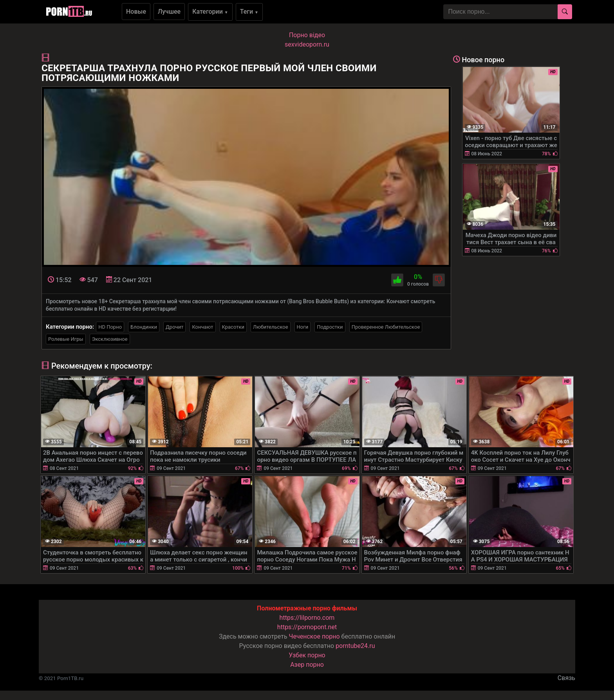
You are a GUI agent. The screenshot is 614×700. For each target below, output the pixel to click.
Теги (249, 12)
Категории (210, 12)
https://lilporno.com (307, 618)
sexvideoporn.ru (307, 44)
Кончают (202, 327)
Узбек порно (307, 655)
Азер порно (307, 665)
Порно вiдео (307, 35)
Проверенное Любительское (386, 327)
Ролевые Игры (66, 339)
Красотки (233, 327)
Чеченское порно (314, 636)
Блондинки (144, 327)
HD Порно (110, 327)
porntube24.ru (355, 646)
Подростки (330, 327)
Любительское (271, 327)
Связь (566, 678)
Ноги (303, 327)
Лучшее (169, 12)
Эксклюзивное (110, 339)
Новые (136, 12)
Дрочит (174, 327)
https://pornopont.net (307, 627)
